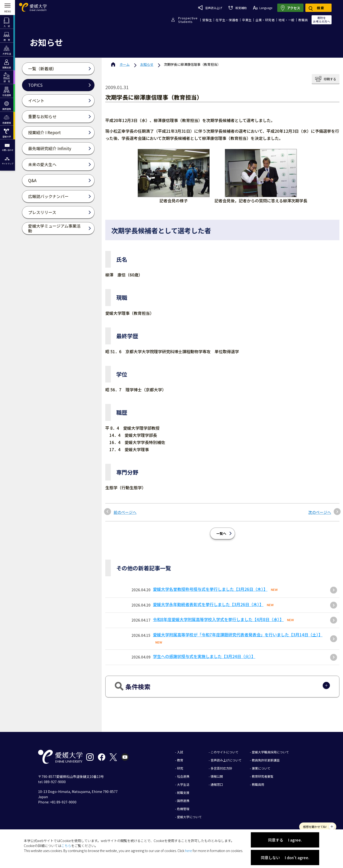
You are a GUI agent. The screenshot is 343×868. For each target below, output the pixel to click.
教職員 (303, 20)
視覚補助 (237, 8)
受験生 (207, 20)
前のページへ (125, 512)
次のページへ (320, 512)
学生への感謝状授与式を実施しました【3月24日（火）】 (204, 656)
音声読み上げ (210, 8)
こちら (66, 846)
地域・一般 (287, 20)
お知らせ (147, 64)
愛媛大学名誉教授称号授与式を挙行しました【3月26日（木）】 (210, 589)
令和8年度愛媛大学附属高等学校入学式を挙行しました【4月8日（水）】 (218, 619)
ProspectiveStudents (188, 20)
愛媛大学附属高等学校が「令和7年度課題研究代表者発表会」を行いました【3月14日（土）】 (238, 635)
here (189, 851)
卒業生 (247, 20)
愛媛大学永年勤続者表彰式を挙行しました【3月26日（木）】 (208, 604)
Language (263, 8)
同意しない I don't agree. (285, 858)
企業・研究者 (265, 20)
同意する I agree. (285, 840)
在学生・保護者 (227, 20)
